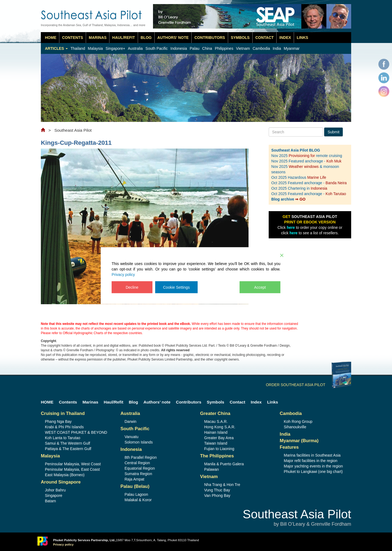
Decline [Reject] (132, 287)
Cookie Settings (176, 287)
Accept (260, 287)
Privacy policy (123, 274)
